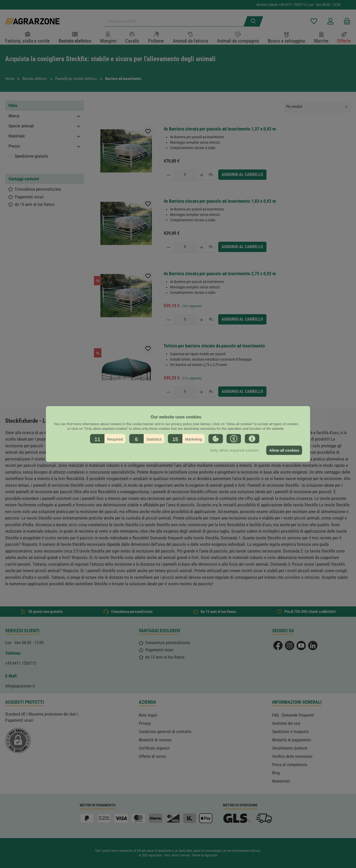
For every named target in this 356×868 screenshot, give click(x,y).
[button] (108, 439)
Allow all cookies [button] (284, 450)
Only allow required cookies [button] (234, 450)
